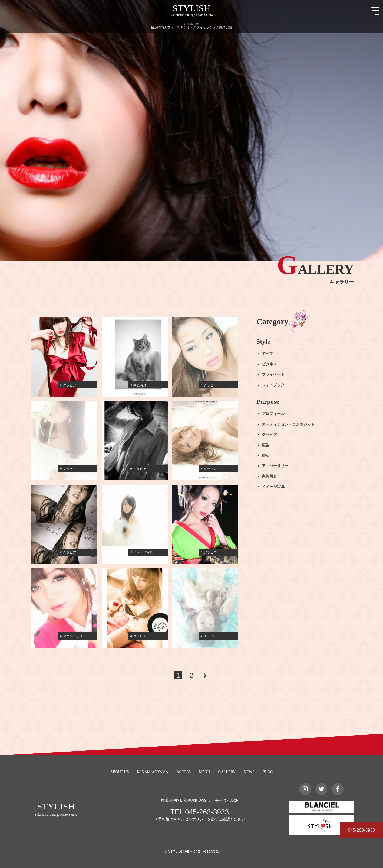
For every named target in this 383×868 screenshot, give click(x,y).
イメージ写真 (273, 487)
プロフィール (273, 414)
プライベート (273, 375)
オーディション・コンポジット (288, 424)
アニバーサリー (275, 466)
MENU (204, 772)
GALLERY (227, 772)
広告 (266, 445)
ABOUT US (119, 772)
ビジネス (269, 364)
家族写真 (269, 476)
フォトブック (273, 385)
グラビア (269, 435)
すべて (268, 354)
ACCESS (184, 772)
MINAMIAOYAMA (153, 772)
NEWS (249, 772)
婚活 (266, 456)
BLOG (268, 772)
